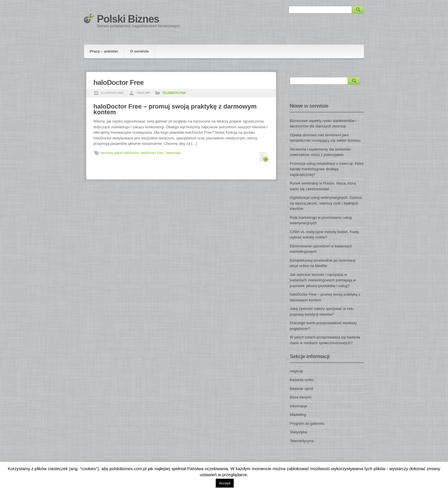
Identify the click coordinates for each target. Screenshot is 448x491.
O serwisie (140, 51)
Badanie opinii (301, 389)
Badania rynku (302, 380)
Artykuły (296, 371)
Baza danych (300, 397)
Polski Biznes (128, 19)
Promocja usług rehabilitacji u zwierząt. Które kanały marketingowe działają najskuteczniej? (327, 169)
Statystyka (298, 432)
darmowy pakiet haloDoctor (120, 153)
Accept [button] (225, 483)
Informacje (298, 406)
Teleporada (173, 153)
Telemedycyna (174, 93)
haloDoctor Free (152, 153)
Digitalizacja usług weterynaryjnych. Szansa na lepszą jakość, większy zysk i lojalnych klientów (326, 203)
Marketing (298, 415)
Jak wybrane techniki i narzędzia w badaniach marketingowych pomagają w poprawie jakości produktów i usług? (323, 280)
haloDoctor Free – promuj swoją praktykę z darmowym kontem (175, 109)
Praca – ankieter (104, 51)
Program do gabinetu (307, 423)
